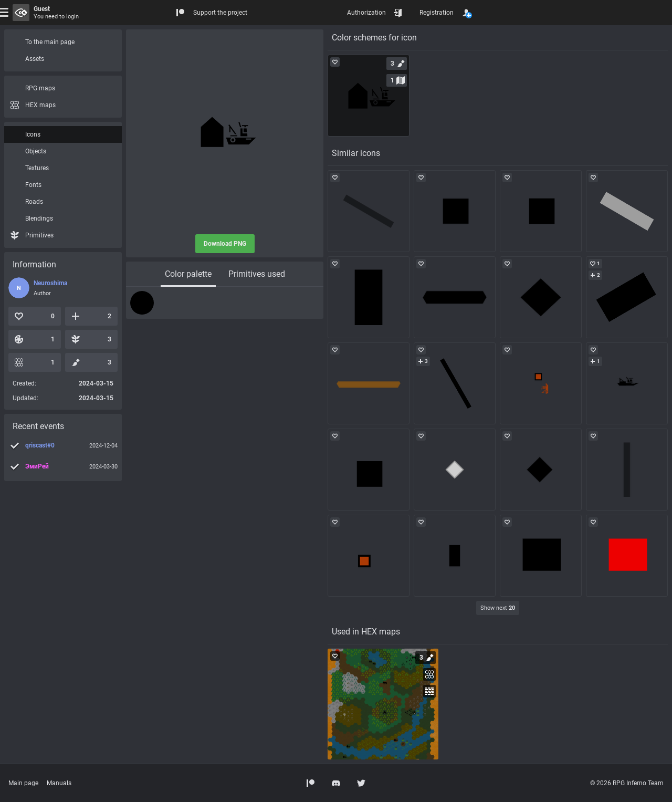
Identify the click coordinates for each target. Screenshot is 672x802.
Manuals (59, 783)
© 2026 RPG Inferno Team (627, 783)
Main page (23, 783)
